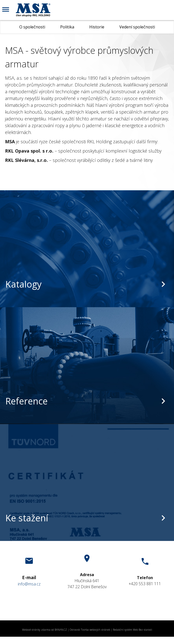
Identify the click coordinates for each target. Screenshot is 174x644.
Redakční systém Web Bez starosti (133, 630)
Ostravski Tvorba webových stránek (90, 630)
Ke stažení (27, 518)
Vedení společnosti (137, 27)
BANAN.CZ (61, 630)
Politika (67, 27)
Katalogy (23, 284)
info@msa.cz (29, 584)
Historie (97, 27)
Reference (26, 401)
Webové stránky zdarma (36, 630)
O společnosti (32, 27)
